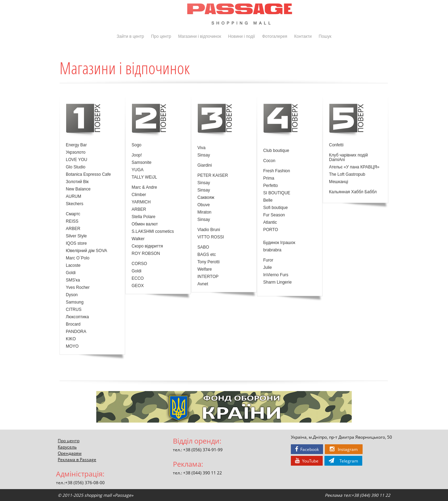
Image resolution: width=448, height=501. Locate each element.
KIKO (71, 339)
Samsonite (142, 163)
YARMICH (141, 202)
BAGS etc (207, 255)
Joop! (137, 155)
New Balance (78, 189)
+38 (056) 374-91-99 (203, 450)
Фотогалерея (275, 36)
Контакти (303, 36)
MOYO (72, 346)
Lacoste (73, 266)
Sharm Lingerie (277, 282)
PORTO (271, 230)
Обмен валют (145, 224)
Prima (269, 178)
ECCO (138, 279)
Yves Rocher (78, 288)
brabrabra (272, 250)
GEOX (138, 286)
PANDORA (76, 332)
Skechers (75, 204)
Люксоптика (77, 317)
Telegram (343, 461)
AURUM (73, 197)
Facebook (307, 449)
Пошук (325, 36)
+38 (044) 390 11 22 (202, 473)
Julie (268, 268)
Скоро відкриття (147, 246)
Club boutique (276, 151)
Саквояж (206, 198)
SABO (203, 247)
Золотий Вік (77, 182)
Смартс (73, 214)
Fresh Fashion (277, 171)
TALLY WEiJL (144, 177)
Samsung (75, 302)
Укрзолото (76, 152)
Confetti (336, 145)
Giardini (205, 165)
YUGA (138, 170)
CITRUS (74, 310)
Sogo (136, 145)
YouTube (307, 461)
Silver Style (76, 236)
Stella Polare (143, 217)
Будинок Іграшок (279, 243)
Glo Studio (76, 167)
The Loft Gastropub (347, 175)
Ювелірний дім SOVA (86, 251)
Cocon (269, 161)
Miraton (204, 212)
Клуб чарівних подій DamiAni (348, 158)
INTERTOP (208, 277)
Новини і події (242, 36)
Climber (139, 195)
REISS (72, 221)
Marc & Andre (144, 187)
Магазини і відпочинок (200, 36)
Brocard (73, 324)
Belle (268, 200)
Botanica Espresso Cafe (88, 175)
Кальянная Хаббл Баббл (353, 192)
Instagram (344, 449)
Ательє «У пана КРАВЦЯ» (354, 167)
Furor (268, 260)
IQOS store (76, 243)
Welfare (205, 269)
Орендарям (70, 453)
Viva (201, 148)
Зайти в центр (130, 36)
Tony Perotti (208, 262)
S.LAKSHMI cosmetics (153, 232)
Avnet (203, 284)
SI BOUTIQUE (277, 193)
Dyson (72, 295)
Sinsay (204, 155)
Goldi (71, 273)
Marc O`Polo (78, 258)
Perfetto (271, 186)
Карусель (67, 447)
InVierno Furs (276, 275)
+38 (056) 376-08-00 (85, 482)
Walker (138, 239)
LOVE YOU (76, 160)
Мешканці (339, 182)
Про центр (161, 36)
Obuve (204, 205)
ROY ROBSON (146, 254)
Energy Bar (76, 145)
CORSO (139, 264)
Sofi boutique (275, 208)
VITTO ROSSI (211, 237)
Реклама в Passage (77, 459)
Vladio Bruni (209, 230)
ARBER (73, 229)
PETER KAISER (213, 176)
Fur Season (274, 215)
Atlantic (270, 222)
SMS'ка (73, 280)
